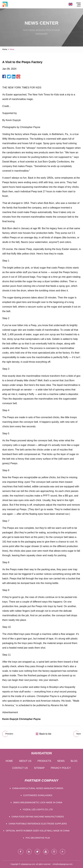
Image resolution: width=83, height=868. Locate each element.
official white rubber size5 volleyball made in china (38, 831)
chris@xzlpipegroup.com (63, 864)
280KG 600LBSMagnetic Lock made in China (38, 802)
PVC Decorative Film (38, 838)
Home (5, 49)
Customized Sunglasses (38, 795)
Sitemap (39, 768)
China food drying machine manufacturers (38, 817)
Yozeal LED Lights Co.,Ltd (38, 809)
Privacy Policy (61, 768)
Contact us (20, 768)
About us (25, 761)
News (61, 761)
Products (44, 761)
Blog (74, 761)
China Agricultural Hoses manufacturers (38, 788)
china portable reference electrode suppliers (38, 824)
